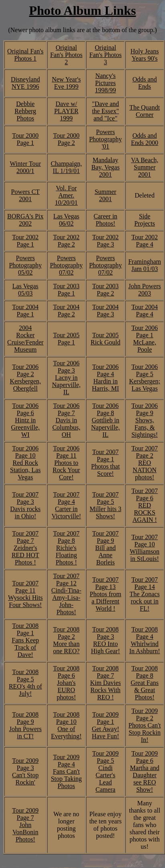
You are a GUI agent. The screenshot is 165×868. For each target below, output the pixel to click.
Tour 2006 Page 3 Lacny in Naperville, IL (66, 378)
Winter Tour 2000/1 (25, 167)
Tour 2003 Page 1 (66, 290)
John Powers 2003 (144, 290)
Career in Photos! (106, 220)
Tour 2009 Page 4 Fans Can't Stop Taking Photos (66, 771)
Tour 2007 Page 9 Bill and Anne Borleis (105, 548)
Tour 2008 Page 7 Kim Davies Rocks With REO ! (106, 683)
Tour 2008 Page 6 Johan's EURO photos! (66, 683)
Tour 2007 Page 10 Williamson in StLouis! (145, 548)
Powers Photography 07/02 (66, 265)
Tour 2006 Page (66, 409)
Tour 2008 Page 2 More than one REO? (66, 640)
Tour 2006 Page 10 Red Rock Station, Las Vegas (25, 463)
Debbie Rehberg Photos (25, 111)
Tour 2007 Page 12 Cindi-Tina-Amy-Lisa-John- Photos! (66, 594)
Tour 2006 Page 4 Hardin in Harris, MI (106, 378)
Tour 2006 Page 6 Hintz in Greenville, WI (26, 420)
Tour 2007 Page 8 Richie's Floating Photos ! (66, 548)
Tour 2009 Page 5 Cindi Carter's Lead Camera (105, 771)
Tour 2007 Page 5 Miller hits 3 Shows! (106, 505)
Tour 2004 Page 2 (66, 311)
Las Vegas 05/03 (25, 290)
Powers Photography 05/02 (25, 265)
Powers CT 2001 (26, 195)
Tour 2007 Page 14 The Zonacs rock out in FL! (145, 594)
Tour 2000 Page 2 (66, 139)
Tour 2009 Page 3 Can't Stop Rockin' (25, 771)
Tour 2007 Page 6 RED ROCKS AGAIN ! (145, 505)
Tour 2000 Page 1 (25, 139)
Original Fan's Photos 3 (106, 55)
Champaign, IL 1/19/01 (66, 167)
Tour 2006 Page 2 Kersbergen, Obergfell (25, 378)
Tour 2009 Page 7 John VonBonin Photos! (25, 825)
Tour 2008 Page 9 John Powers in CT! (25, 725)
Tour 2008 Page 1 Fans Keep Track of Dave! (25, 640)
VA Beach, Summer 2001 (145, 167)
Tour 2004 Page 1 (25, 311)
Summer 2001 (105, 195)
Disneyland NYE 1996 (25, 83)
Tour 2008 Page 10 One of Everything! (66, 725)
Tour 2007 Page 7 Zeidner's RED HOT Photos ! (25, 548)
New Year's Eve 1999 (66, 83)
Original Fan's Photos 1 (25, 55)
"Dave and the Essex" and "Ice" (106, 111)
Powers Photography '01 (105, 139)
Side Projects (145, 220)
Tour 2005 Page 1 (66, 339)
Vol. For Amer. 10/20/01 (66, 195)
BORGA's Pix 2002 (25, 220)
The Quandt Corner (145, 111)
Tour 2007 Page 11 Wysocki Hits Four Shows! (25, 594)
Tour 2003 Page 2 (105, 290)
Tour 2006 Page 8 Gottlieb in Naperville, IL (106, 420)
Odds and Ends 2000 (145, 139)
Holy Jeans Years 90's (145, 55)
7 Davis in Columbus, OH (66, 424)
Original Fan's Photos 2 (66, 55)
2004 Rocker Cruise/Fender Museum (25, 339)
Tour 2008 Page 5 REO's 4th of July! (25, 683)
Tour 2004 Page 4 (145, 311)
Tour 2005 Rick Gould (105, 339)
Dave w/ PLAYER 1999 (66, 111)
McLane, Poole (144, 346)
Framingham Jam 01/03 (145, 265)
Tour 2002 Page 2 (66, 241)
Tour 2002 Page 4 (145, 241)
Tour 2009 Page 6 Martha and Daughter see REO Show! (144, 771)
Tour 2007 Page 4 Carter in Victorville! (66, 505)
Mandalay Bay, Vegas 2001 (106, 167)
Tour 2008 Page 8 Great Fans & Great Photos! (145, 683)
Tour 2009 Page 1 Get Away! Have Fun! (105, 725)
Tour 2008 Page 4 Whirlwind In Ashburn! (145, 640)
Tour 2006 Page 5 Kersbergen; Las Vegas (145, 378)
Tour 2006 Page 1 (145, 331)
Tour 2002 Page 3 (105, 241)
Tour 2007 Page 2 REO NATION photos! (145, 463)
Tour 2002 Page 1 (25, 241)
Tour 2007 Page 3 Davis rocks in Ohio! (25, 505)
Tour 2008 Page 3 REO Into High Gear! (105, 640)
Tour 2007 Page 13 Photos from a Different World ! (106, 594)
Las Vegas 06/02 (66, 220)
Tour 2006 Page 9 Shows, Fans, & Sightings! (145, 420)
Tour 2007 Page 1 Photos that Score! (106, 463)
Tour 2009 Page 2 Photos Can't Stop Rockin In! (145, 725)
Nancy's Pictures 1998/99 (105, 83)
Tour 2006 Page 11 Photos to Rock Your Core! (66, 463)
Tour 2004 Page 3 (105, 311)
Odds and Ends (145, 83)
